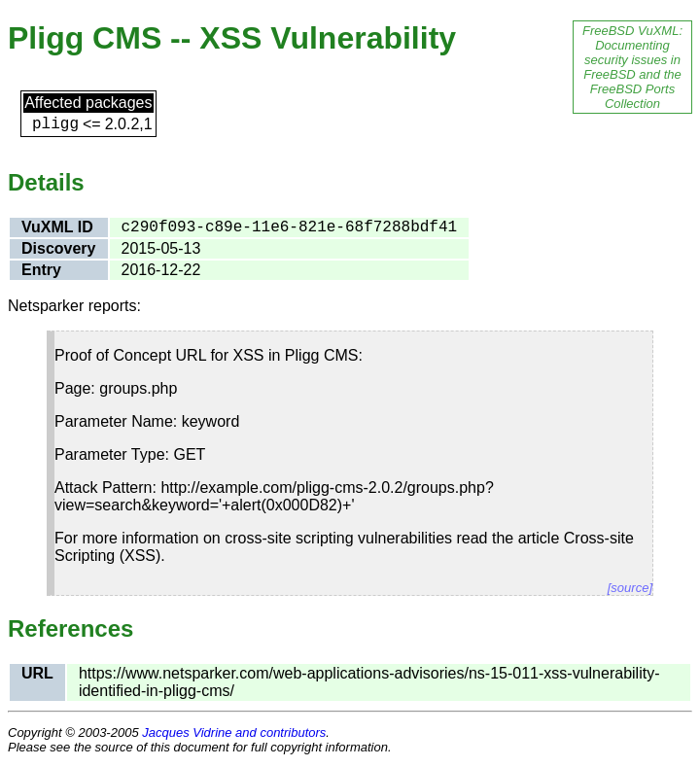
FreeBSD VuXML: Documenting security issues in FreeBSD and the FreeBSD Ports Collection (632, 67)
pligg (55, 124)
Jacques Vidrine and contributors (234, 732)
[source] (630, 588)
